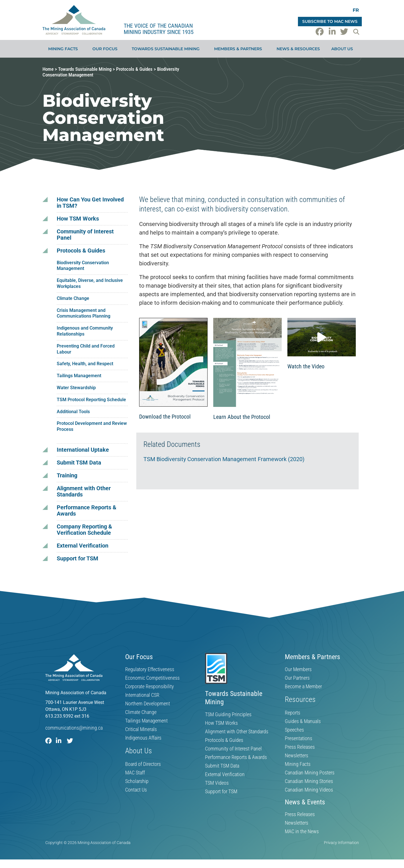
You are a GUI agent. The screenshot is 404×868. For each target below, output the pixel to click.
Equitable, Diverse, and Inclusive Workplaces (90, 283)
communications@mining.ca (74, 728)
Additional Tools (73, 412)
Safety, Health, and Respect (85, 364)
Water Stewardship (76, 388)
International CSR (142, 695)
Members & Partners (239, 49)
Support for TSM (78, 559)
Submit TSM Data (79, 463)
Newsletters (297, 756)
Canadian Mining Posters (310, 773)
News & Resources (298, 49)
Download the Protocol (165, 417)
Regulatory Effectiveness (150, 669)
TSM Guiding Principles (228, 714)
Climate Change (73, 298)
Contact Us (136, 790)
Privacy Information (341, 843)
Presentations (299, 738)
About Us (344, 49)
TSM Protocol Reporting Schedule (91, 400)
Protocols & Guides (134, 69)
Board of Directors (143, 764)
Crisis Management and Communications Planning (84, 313)
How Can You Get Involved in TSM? (90, 203)
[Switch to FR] (356, 10)
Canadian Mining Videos (309, 790)
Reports (293, 713)
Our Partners (297, 678)
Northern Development (148, 704)
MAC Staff (135, 773)
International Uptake (83, 450)
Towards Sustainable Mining (167, 49)
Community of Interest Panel (85, 235)
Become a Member (303, 687)
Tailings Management (79, 376)
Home (48, 69)
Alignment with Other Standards (84, 491)
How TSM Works (78, 219)
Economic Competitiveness (152, 678)
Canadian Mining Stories (309, 781)
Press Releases (300, 747)
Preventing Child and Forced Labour (86, 349)
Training (67, 476)
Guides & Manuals (303, 721)
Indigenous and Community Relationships (85, 331)
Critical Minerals (141, 729)
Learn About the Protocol (242, 417)
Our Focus (106, 49)
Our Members (298, 669)
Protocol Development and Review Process (92, 426)
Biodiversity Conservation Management (83, 266)
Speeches (294, 730)
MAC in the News (302, 831)
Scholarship (137, 781)
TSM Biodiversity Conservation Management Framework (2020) (224, 459)
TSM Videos (217, 783)
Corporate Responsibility (150, 687)
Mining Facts (64, 49)
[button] (356, 32)
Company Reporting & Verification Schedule (84, 530)
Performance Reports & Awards (87, 511)
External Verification (83, 546)
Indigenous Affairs (143, 738)
